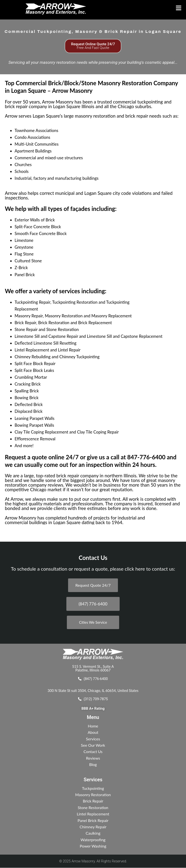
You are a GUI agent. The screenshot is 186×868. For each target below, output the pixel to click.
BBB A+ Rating (93, 708)
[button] (159, 8)
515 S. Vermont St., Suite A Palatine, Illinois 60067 (93, 668)
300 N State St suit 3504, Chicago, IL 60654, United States (93, 691)
